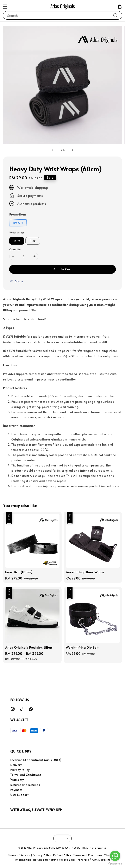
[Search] (115, 15)
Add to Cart (62, 269)
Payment (16, 790)
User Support (19, 795)
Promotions (18, 214)
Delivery (16, 765)
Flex (33, 241)
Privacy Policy (20, 770)
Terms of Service (19, 855)
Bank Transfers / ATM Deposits (89, 860)
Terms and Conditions (26, 775)
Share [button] (16, 281)
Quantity (15, 249)
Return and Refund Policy (50, 860)
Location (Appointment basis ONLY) (36, 760)
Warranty (17, 780)
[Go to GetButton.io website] (115, 864)
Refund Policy (62, 855)
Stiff (17, 241)
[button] (5, 7)
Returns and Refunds (25, 785)
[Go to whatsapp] (115, 856)
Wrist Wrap (17, 232)
